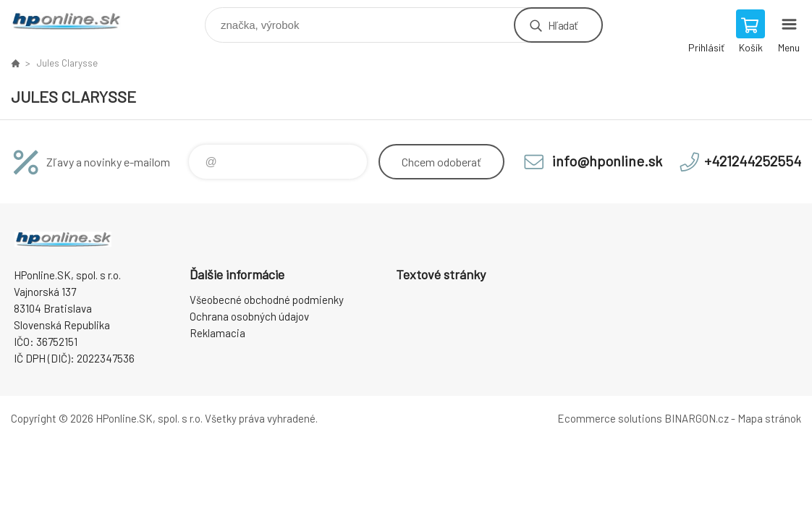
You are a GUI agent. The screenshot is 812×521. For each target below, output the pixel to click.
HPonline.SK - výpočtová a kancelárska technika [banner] (75, 21)
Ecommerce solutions (610, 418)
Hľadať (563, 25)
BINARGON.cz (697, 418)
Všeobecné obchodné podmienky (267, 300)
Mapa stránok (769, 418)
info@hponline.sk (607, 161)
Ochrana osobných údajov (249, 316)
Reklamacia (217, 333)
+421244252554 (753, 161)
